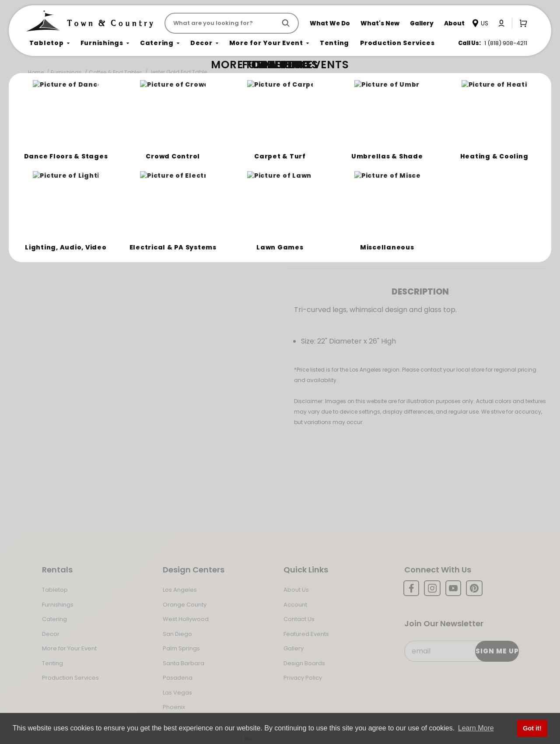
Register (408, 216)
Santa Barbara (184, 663)
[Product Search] (222, 23)
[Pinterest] (474, 588)
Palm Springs (181, 648)
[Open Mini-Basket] (521, 23)
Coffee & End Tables (115, 72)
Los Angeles (180, 590)
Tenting (52, 663)
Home (36, 72)
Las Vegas (177, 693)
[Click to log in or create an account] (501, 23)
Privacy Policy (303, 678)
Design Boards (304, 663)
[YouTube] (453, 588)
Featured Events (306, 634)
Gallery (294, 648)
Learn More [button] (476, 728)
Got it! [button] (532, 728)
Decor (51, 634)
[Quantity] (498, 185)
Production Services (70, 678)
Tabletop (55, 590)
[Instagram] (432, 588)
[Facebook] (411, 588)
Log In (361, 216)
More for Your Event (69, 648)
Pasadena (178, 678)
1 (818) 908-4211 (506, 43)
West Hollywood (186, 619)
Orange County (185, 605)
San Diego (177, 634)
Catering (54, 619)
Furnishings (66, 72)
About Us (296, 590)
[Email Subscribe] (461, 651)
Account (295, 605)
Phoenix (174, 707)
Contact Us (299, 619)
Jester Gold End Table (178, 72)
